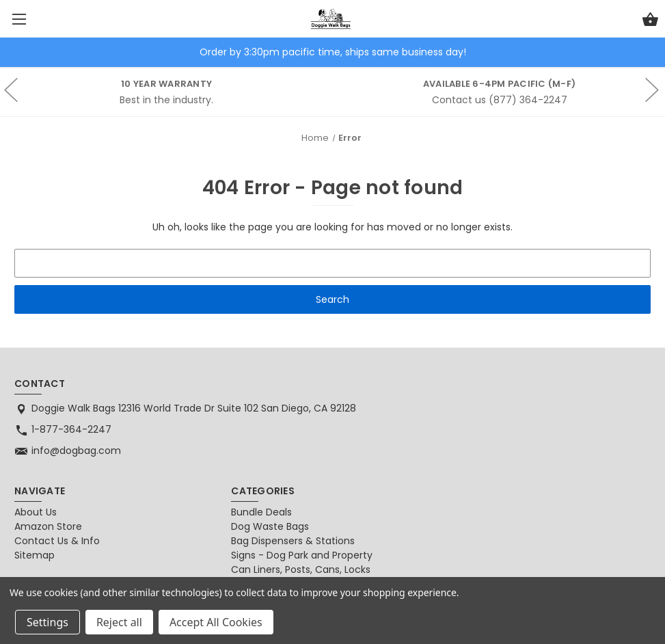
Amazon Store (48, 526)
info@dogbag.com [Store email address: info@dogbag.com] (76, 451)
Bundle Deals (261, 512)
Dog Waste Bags (270, 526)
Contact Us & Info (57, 541)
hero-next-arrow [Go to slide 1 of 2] (651, 111)
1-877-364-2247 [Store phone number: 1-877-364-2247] (71, 429)
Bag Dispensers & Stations (293, 541)
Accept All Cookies (216, 622)
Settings (47, 622)
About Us (36, 512)
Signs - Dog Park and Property (302, 555)
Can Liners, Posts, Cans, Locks (301, 569)
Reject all (119, 622)
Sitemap (35, 555)
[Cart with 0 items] (650, 21)
